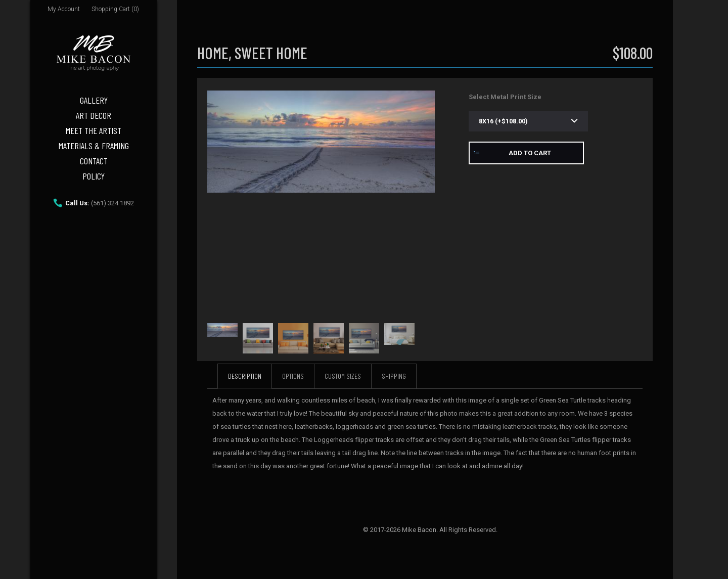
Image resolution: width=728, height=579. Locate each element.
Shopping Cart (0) (115, 9)
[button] (526, 153)
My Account (64, 9)
